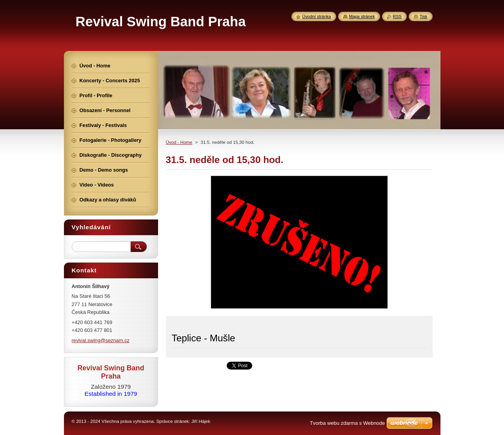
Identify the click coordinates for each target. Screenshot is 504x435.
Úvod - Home (179, 142)
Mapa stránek (362, 16)
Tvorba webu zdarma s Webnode (347, 423)
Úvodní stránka (317, 16)
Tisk (424, 16)
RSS (397, 16)
